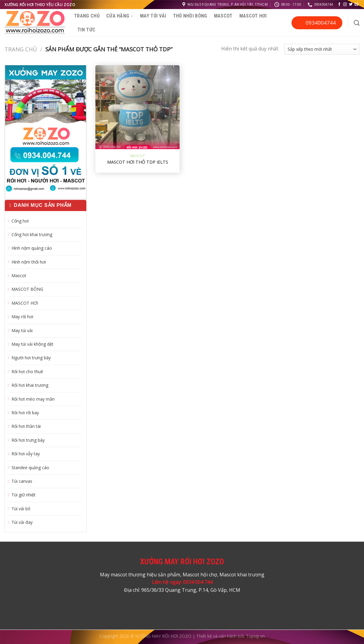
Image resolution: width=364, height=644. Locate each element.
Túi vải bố (21, 509)
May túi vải (153, 16)
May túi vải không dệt (32, 344)
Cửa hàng (120, 16)
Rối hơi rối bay (25, 413)
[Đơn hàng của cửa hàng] (322, 49)
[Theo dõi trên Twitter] (351, 5)
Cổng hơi (20, 221)
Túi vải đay (22, 522)
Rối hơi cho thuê (27, 372)
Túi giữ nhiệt (24, 495)
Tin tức (86, 30)
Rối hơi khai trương (30, 385)
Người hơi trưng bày (31, 358)
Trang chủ (87, 16)
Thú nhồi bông (190, 16)
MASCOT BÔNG (27, 289)
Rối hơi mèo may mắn (33, 399)
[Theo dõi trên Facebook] (339, 5)
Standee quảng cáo (30, 468)
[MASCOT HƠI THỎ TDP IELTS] (137, 107)
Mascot (223, 16)
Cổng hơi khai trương (32, 234)
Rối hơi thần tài (26, 426)
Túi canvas (22, 481)
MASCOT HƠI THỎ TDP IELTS (138, 162)
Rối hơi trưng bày (28, 440)
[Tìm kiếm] (357, 23)
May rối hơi (22, 317)
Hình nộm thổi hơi (29, 262)
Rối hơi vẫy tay (26, 454)
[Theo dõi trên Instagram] (345, 5)
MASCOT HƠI (253, 16)
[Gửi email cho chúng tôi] (356, 5)
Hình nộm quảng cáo (32, 248)
